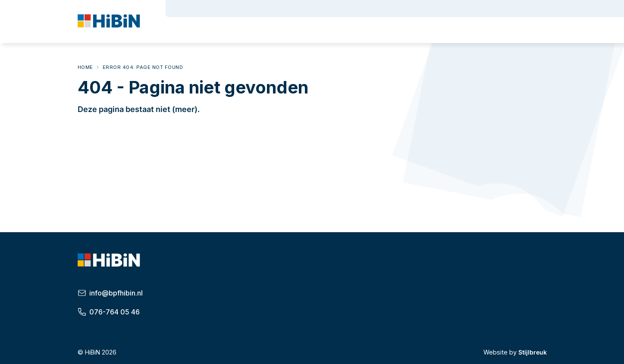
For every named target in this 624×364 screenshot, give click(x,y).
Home (85, 67)
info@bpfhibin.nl (110, 293)
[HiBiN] (110, 22)
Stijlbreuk (533, 352)
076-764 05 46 (109, 312)
